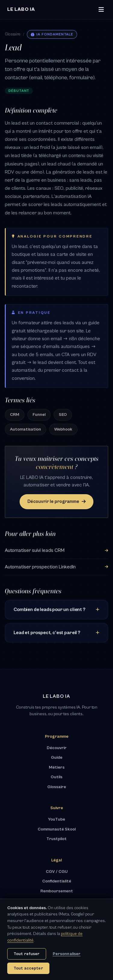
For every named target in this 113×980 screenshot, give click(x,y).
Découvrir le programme (56, 502)
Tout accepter (28, 968)
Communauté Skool (57, 829)
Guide (57, 758)
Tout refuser (27, 954)
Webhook (63, 429)
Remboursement (57, 891)
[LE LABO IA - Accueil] (21, 10)
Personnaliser (67, 954)
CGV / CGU (57, 872)
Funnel (39, 415)
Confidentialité (57, 881)
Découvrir (57, 748)
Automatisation (25, 429)
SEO (63, 415)
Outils (56, 777)
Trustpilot (56, 839)
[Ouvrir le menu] (101, 10)
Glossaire (13, 34)
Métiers (57, 767)
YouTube (56, 819)
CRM (15, 415)
